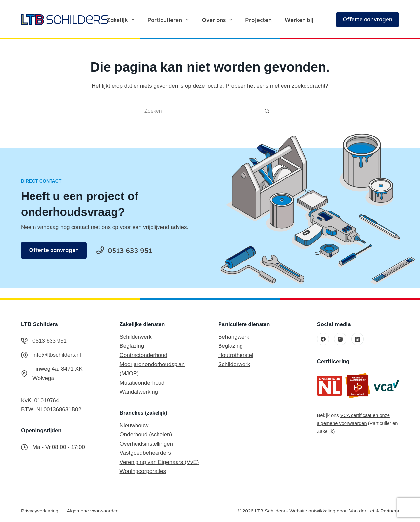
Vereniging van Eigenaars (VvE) (159, 462)
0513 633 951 (50, 341)
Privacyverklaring (40, 511)
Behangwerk (234, 337)
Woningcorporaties (143, 471)
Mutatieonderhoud (142, 383)
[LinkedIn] (358, 339)
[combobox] (201, 111)
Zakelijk (122, 20)
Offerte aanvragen (367, 19)
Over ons (218, 20)
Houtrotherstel (236, 355)
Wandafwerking (139, 392)
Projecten (258, 20)
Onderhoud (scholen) (146, 435)
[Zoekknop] (267, 111)
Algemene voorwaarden (93, 511)
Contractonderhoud (144, 355)
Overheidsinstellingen (147, 444)
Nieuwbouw (134, 425)
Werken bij (299, 20)
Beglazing (132, 346)
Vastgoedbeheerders (146, 453)
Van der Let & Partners (374, 511)
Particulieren (169, 20)
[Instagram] (340, 339)
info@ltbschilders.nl (57, 355)
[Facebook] (323, 339)
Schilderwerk (136, 337)
